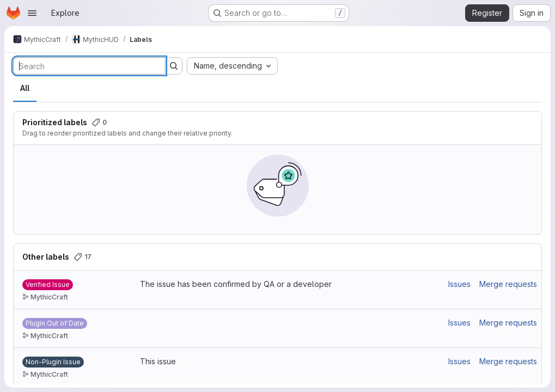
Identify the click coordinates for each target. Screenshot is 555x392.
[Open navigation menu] (32, 13)
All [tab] (25, 88)
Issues (459, 284)
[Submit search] (174, 66)
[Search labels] (89, 66)
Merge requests (508, 284)
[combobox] (232, 66)
